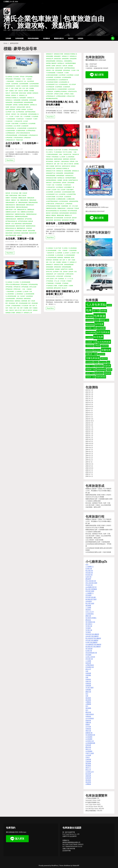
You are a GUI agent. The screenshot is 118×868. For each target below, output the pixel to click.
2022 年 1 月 (89, 400)
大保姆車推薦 (64, 206)
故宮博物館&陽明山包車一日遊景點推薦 (98, 542)
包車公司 (8, 93)
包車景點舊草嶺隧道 (71, 63)
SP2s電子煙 (89, 585)
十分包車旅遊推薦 (10, 119)
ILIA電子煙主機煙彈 (91, 642)
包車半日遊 (58, 166)
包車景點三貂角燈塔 (24, 105)
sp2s (87, 564)
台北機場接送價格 (61, 199)
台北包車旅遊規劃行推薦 (68, 192)
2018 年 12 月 (89, 464)
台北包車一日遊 (56, 190)
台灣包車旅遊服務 (23, 135)
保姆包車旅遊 (27, 299)
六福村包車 (57, 161)
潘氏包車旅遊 (10, 149)
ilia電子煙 (88, 577)
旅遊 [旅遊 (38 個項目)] (108, 362)
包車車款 (88, 679)
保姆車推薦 (24, 301)
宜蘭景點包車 (31, 209)
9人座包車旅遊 (58, 152)
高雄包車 (88, 720)
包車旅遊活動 (57, 59)
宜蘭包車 (8, 200)
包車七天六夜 (18, 310)
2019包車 (22, 77)
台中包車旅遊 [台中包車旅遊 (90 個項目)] (103, 332)
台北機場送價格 (71, 199)
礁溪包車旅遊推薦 (27, 224)
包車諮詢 (80, 38)
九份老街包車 (25, 86)
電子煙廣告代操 (90, 622)
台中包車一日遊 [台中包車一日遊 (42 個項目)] (91, 328)
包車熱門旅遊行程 (73, 180)
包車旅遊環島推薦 (18, 102)
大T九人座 (57, 281)
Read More (10, 160)
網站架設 (88, 620)
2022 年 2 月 (89, 398)
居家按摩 (88, 776)
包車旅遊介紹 (60, 171)
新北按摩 (88, 774)
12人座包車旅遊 (73, 248)
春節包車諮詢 (73, 213)
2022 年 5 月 (89, 392)
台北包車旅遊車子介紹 (52, 84)
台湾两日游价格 (50, 204)
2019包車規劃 (25, 287)
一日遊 (23, 79)
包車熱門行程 (64, 269)
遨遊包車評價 (33, 233)
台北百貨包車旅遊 (63, 201)
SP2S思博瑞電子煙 (91, 653)
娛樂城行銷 (89, 733)
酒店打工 (88, 768)
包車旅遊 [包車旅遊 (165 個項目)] (100, 316)
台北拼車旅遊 (58, 87)
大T (66, 279)
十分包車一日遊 (18, 116)
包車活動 (65, 180)
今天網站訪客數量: (91, 798)
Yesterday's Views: (91, 800)
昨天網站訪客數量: (91, 802)
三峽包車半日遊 (67, 154)
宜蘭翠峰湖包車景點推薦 (21, 217)
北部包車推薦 (24, 114)
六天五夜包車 (25, 306)
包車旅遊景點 (25, 100)
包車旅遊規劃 (19, 38)
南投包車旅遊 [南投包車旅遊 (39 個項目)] (90, 324)
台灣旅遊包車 (27, 138)
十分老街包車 (9, 121)
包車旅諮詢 (35, 93)
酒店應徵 (88, 700)
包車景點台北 (33, 105)
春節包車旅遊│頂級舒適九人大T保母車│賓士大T (63, 292)
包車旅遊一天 (15, 95)
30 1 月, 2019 (60, 297)
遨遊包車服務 (25, 233)
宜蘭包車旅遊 (33, 200)
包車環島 (48, 66)
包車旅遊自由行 (69, 175)
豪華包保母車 (57, 288)
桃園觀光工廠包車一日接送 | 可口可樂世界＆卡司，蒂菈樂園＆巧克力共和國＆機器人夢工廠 (99, 491)
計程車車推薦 (18, 231)
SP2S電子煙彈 (90, 591)
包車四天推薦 (15, 93)
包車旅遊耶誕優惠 (28, 102)
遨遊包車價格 (32, 231)
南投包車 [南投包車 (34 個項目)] (97, 320)
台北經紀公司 (90, 772)
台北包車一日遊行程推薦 (12, 123)
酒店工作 (88, 749)
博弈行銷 (88, 731)
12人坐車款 (16, 77)
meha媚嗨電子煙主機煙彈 (93, 644)
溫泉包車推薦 (49, 220)
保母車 (72, 257)
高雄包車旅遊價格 (33, 38)
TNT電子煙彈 (89, 688)
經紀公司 (88, 669)
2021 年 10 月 (89, 406)
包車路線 (24, 109)
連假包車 (25, 231)
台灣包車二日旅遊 (69, 94)
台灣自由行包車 (71, 96)
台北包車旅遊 (9, 126)
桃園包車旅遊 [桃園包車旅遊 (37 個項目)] (99, 366)
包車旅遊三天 (19, 313)
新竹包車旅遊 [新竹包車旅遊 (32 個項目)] (103, 362)
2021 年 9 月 (89, 409)
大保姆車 (71, 286)
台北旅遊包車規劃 (10, 131)
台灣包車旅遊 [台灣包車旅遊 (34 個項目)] (105, 346)
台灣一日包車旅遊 (59, 279)
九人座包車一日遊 (27, 291)
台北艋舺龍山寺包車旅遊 (60, 91)
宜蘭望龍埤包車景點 (20, 214)
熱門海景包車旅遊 (23, 221)
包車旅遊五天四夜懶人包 (12, 98)
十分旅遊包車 (28, 119)
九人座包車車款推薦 (11, 296)
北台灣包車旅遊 (20, 112)
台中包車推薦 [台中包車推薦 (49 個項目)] (91, 332)
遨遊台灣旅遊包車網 (11, 235)
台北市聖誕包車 (50, 87)
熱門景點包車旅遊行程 (11, 221)
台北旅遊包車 (25, 126)
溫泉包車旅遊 (57, 220)
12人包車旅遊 (9, 77)
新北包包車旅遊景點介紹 (52, 211)
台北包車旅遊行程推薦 (52, 82)
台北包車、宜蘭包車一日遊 (20, 238)
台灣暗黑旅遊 (90, 665)
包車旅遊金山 (60, 61)
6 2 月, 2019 (19, 149)
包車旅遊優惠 (49, 56)
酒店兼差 (88, 698)
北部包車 (8, 114)
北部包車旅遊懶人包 (33, 114)
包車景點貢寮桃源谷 (51, 180)
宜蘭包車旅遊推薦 (23, 202)
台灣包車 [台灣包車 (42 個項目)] (97, 346)
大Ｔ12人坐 (70, 279)
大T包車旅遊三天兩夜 (52, 286)
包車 (30, 306)
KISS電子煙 (89, 575)
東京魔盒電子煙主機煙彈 (93, 647)
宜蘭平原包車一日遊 (11, 209)
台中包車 (88, 727)
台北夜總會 (89, 737)
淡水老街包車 (68, 218)
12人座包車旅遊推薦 (25, 282)
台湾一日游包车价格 (59, 274)
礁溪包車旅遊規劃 (10, 226)
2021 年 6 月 (89, 413)
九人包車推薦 (18, 291)
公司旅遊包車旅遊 (16, 306)
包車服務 (8, 38)
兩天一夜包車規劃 (33, 303)
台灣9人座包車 (50, 279)
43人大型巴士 (50, 152)
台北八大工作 (90, 612)
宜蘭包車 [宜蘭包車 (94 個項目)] (106, 350)
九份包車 (8, 84)
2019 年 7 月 (89, 450)
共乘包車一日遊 (74, 161)
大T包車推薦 (58, 283)
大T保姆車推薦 (50, 283)
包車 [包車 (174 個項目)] (89, 310)
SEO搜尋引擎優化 (91, 618)
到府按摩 (88, 778)
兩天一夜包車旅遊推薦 (22, 303)
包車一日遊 (22, 88)
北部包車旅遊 (66, 70)
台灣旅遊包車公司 (10, 140)
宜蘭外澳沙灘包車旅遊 (22, 207)
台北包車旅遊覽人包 (64, 82)
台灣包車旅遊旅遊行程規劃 (53, 206)
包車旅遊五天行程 (51, 171)
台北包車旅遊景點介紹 (52, 80)
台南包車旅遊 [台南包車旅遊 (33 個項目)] (90, 346)
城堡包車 (8, 193)
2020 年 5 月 (89, 431)
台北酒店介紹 (90, 741)
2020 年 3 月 (89, 433)
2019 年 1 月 (89, 462)
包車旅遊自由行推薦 (51, 178)
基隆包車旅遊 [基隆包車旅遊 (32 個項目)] (97, 350)
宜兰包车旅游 (15, 193)
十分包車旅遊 (35, 116)
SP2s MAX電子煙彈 (91, 583)
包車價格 (26, 91)
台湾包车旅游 (68, 276)
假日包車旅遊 (49, 161)
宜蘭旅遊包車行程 (22, 209)
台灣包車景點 (9, 138)
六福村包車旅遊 (65, 161)
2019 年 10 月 (89, 443)
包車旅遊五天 (49, 54)
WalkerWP (76, 866)
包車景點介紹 (61, 178)
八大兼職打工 (90, 566)
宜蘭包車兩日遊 (24, 200)
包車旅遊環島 (9, 102)
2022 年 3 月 (89, 396)
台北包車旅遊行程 (63, 80)
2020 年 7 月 (89, 427)
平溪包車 (77, 208)
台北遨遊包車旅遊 (20, 131)
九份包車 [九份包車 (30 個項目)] (109, 305)
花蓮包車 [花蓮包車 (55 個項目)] (107, 366)
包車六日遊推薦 (50, 166)
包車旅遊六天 (31, 98)
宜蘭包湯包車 (31, 198)
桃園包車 (48, 215)
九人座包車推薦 (10, 294)
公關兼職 (88, 704)
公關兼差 (88, 702)
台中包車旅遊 (90, 718)
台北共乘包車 (62, 75)
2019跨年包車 (17, 289)
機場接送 (54, 215)
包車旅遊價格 (68, 171)
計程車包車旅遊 (10, 231)
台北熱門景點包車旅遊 (52, 201)
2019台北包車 (33, 287)
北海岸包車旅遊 (50, 68)
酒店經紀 (88, 610)
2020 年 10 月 (90, 421)
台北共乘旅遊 (70, 75)
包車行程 (28, 107)
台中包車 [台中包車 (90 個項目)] (99, 324)
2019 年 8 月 (89, 448)
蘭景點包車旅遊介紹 (11, 228)
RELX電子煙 (89, 571)
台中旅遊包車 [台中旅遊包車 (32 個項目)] (89, 337)
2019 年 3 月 (89, 458)
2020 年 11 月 (89, 419)
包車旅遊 (8, 95)
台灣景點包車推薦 (61, 96)
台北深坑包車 (71, 89)
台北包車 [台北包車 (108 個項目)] (98, 337)
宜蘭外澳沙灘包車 (10, 207)
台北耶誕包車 (49, 91)
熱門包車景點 (28, 219)
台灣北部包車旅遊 (18, 138)
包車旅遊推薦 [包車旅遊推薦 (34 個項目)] (90, 320)
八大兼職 (88, 608)
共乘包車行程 (49, 164)
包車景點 (15, 105)
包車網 (7, 107)
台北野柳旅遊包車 (10, 133)
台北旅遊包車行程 (32, 128)
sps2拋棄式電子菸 (91, 587)
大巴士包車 (75, 206)
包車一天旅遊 (15, 88)
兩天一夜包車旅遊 (10, 303)
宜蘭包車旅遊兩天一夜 (11, 202)
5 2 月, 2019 (59, 226)
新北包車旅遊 (63, 211)
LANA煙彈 (89, 601)
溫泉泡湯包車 (65, 220)
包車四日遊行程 (66, 166)
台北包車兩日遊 (23, 123)
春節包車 (48, 213)
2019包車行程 (17, 287)
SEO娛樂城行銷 (90, 735)
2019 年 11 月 (89, 441)
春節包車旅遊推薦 (64, 213)
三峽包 (60, 154)
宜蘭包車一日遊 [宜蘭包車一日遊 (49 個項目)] (91, 354)
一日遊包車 (29, 79)
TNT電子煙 (89, 626)
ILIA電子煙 (89, 569)
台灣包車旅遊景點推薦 (11, 135)
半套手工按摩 (90, 753)
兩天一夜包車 (32, 301)
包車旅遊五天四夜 (58, 54)
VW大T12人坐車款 (67, 152)
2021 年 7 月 (89, 411)
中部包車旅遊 (55, 157)
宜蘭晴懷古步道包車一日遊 (13, 212)
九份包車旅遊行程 (10, 86)
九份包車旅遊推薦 (34, 84)
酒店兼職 (88, 605)
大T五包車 (63, 281)
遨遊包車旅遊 (17, 233)
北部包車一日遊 (15, 114)
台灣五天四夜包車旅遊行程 (23, 133)
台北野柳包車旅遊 (31, 131)
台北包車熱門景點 (71, 194)
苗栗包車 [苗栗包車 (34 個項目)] (109, 370)
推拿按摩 (88, 663)
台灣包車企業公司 (60, 204)
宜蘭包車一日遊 (15, 200)
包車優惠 (32, 91)
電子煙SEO (89, 624)
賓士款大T (64, 288)
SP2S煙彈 (88, 595)
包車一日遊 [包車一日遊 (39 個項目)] (96, 311)
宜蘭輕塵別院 (20, 219)
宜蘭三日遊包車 (22, 195)
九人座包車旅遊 (19, 294)
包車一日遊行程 (19, 91)
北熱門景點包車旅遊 (30, 112)
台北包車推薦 (32, 123)
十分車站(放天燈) (18, 121)
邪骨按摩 (88, 745)
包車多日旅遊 (22, 93)
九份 (25, 81)
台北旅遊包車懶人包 (11, 128)
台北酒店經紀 (90, 614)
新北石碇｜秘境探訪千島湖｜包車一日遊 (98, 503)
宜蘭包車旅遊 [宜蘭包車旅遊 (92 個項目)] (93, 358)
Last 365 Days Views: (92, 809)
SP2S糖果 (88, 655)
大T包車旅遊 (65, 283)
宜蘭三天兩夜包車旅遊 (11, 195)
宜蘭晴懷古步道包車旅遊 (27, 212)
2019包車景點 (9, 287)
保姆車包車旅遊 (10, 301)
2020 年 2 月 (89, 435)
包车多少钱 (49, 272)
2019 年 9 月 (89, 445)
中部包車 (48, 157)
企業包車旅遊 (19, 299)
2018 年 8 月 (89, 472)
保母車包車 (72, 159)
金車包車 (19, 235)
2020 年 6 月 (89, 429)
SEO (87, 694)
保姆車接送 (18, 301)
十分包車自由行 (20, 119)
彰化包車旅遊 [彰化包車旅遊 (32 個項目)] (89, 362)
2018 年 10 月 (89, 468)
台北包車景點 (62, 194)
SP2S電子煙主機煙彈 (92, 640)
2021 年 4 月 (89, 415)
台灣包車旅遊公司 (51, 96)
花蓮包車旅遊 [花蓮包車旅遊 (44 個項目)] (101, 369)
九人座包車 (62, 157)
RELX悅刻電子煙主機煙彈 (93, 638)
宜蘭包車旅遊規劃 (20, 205)
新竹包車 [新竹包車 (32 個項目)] (96, 362)
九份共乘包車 (30, 81)
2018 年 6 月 (89, 476)
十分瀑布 (35, 119)
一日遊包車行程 (19, 81)
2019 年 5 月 (89, 454)
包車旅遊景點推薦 (69, 264)
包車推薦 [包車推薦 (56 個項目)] (89, 316)
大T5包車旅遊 (50, 281)
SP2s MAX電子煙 (91, 581)
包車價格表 (46, 38)
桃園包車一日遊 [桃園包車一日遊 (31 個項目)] (90, 366)
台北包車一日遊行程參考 (67, 190)
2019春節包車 (9, 289)
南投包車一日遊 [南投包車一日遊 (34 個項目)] (104, 320)
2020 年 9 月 (89, 423)
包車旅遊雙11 (9, 105)
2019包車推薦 (9, 79)
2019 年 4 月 (89, 456)
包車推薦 (29, 93)
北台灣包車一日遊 (10, 112)
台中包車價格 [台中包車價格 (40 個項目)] (101, 328)
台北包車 (25, 121)
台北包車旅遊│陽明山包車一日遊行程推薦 (98, 552)
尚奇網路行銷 (90, 667)
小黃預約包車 (70, 208)
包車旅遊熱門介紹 (51, 173)
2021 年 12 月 (89, 402)
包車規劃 (18, 109)
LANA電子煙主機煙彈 (92, 636)
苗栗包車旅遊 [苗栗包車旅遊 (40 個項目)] (99, 373)
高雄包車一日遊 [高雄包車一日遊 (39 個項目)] (90, 377)
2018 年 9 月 (89, 470)
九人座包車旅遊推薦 (29, 294)
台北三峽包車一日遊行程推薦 (94, 540)
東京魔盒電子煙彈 (91, 599)
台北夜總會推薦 (90, 743)
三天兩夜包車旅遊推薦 (52, 154)
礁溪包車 (31, 221)
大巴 (70, 206)
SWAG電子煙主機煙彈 (92, 634)
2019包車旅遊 (17, 79)
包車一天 (8, 88)
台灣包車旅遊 (69, 204)
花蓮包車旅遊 (90, 714)
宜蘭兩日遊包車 (22, 198)
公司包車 (8, 306)
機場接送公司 (68, 215)
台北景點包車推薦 (51, 199)
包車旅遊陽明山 (68, 61)
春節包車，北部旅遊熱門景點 (61, 223)
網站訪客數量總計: (91, 811)
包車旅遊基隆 (17, 100)
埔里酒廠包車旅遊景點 (52, 98)
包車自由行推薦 (21, 107)
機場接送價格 (61, 215)
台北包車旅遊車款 (63, 84)
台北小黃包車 (17, 126)
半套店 (88, 757)
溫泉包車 (74, 218)
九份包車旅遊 (15, 84)
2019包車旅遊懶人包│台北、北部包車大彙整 (62, 103)
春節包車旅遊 (55, 213)
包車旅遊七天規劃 (10, 313)
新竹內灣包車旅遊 (72, 211)
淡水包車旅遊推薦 (58, 218)
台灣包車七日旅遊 (58, 94)
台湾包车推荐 (49, 94)
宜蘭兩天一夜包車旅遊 (11, 198)
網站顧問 (88, 579)
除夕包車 (72, 220)
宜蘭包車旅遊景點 (33, 202)
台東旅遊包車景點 (73, 201)
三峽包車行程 (75, 154)
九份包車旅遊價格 (24, 84)
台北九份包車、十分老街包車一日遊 (22, 144)
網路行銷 (88, 616)
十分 (7, 116)
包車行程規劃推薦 (10, 109)
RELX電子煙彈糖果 (91, 589)
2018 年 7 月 (89, 474)
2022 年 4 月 (89, 394)
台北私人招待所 (90, 657)
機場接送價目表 (59, 38)
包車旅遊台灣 (49, 59)
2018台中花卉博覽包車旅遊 (13, 284)
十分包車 (11, 116)
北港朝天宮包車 (59, 68)
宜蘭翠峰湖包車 (10, 217)
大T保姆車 (69, 281)
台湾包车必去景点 (72, 91)
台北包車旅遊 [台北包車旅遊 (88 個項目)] (104, 342)
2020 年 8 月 (89, 425)
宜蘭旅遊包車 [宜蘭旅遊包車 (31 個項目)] (104, 359)
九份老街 (18, 86)
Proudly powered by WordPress (49, 866)
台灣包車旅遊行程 (33, 135)
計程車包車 (29, 228)
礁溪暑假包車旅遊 (31, 226)
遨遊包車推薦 (9, 233)
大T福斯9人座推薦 (63, 286)
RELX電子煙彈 (90, 603)
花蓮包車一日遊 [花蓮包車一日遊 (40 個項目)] (91, 369)
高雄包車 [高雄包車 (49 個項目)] (108, 373)
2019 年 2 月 (89, 460)
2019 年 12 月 (89, 439)
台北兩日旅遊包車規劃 (52, 75)
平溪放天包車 (19, 140)
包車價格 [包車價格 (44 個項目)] (104, 311)
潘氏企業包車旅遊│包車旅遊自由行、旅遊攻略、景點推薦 (54, 22)
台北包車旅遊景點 (66, 77)
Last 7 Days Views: (91, 804)
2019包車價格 (29, 77)
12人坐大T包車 (57, 150)
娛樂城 (88, 724)
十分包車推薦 (27, 116)
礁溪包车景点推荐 (20, 226)
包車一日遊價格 (30, 88)
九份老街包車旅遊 (34, 86)
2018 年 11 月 (89, 466)
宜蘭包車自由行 (30, 205)
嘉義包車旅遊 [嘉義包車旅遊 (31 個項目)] (89, 350)
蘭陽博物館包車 (21, 228)
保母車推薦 (56, 260)
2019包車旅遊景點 (33, 284)
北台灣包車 (30, 109)
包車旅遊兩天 (23, 98)
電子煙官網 (89, 649)
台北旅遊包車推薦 (22, 128)
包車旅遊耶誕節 (60, 175)
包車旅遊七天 (73, 262)
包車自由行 (13, 107)
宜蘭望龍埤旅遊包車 (31, 214)
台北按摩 (88, 755)
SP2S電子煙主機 (90, 597)
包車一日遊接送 (10, 91)
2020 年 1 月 (89, 437)
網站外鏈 (88, 712)
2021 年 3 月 (89, 417)
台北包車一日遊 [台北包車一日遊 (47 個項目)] (91, 342)
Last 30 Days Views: (92, 806)
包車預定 (71, 38)
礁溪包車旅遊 (18, 224)
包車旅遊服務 (33, 100)
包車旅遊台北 (9, 100)
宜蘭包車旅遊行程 (10, 205)
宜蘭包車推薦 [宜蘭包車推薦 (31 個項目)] (101, 354)
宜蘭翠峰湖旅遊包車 (11, 219)
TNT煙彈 (88, 628)
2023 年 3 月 (89, 390)
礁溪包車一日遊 (10, 224)
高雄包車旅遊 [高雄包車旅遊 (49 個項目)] (101, 377)
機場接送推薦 (49, 218)
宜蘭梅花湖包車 (61, 208)
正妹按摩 (88, 759)
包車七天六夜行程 (27, 310)
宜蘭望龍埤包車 (10, 214)
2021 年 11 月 (89, 404)
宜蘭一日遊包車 (23, 193)
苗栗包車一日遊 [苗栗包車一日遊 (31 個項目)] (90, 373)
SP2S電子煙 (89, 573)
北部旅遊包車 (49, 274)
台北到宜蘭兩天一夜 (69, 187)
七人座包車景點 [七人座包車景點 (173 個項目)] (96, 304)
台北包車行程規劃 (51, 197)
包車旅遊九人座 (23, 95)
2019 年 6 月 (89, 452)
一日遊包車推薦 (10, 81)
